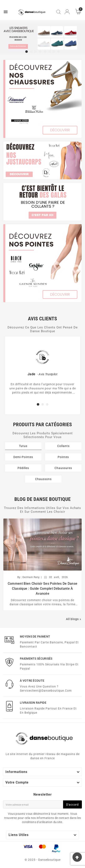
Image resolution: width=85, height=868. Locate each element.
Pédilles (23, 468)
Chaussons (43, 479)
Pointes (63, 457)
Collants (63, 446)
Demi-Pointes (23, 457)
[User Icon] (67, 12)
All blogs (74, 619)
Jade (31, 374)
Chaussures (63, 468)
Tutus (23, 446)
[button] (27, 52)
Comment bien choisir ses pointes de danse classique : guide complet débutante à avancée (42, 589)
